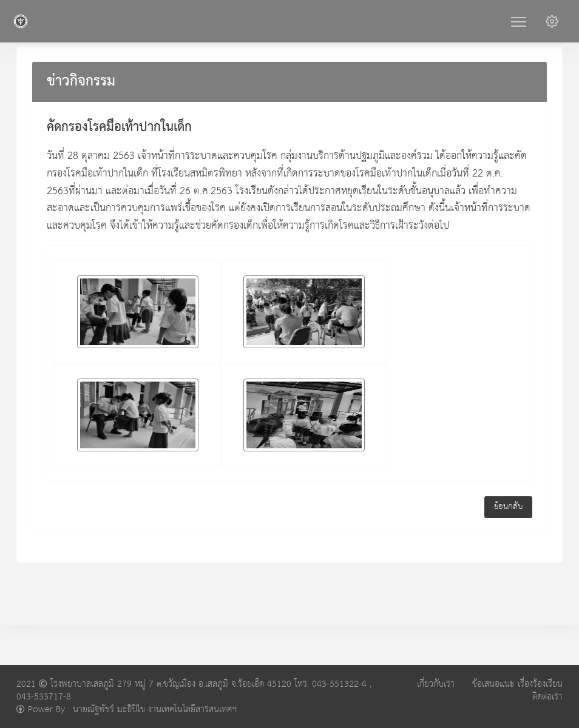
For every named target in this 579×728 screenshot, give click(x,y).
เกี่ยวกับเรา (436, 684)
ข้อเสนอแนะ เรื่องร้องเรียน (517, 684)
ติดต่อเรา (547, 697)
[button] (552, 21)
